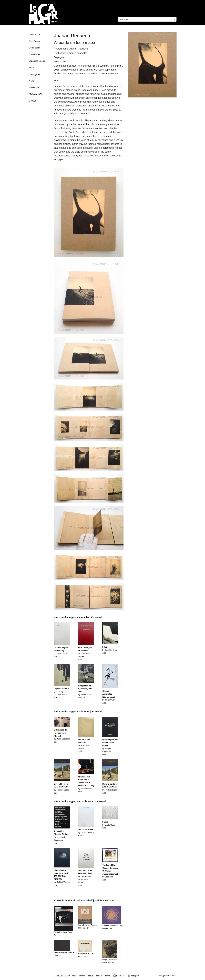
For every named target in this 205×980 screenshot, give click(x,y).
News (32, 81)
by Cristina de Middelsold (85, 653)
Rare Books (35, 54)
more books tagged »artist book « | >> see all (80, 801)
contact (99, 976)
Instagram (133, 976)
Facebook (119, 976)
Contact (33, 101)
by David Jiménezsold (110, 650)
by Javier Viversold (109, 697)
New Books (34, 41)
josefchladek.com (170, 976)
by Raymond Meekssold (84, 745)
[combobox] (147, 19)
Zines (32, 68)
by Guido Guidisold (109, 825)
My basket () (35, 94)
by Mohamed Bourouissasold (61, 837)
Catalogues (34, 74)
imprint (82, 976)
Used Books (35, 48)
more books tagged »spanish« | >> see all (78, 617)
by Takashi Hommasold (86, 832)
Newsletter (34, 88)
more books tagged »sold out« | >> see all (78, 712)
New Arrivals (35, 35)
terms (108, 976)
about (90, 976)
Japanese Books (37, 61)
